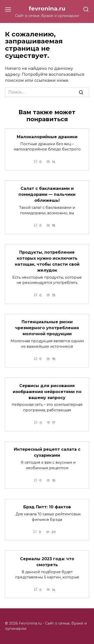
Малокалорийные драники (47, 137)
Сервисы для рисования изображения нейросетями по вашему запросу (47, 391)
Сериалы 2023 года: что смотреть (47, 562)
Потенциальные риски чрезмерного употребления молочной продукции (47, 328)
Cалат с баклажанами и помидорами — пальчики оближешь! (47, 194)
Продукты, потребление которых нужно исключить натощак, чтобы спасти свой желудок (47, 261)
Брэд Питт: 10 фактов (47, 507)
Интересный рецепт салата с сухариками (47, 452)
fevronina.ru (47, 8)
